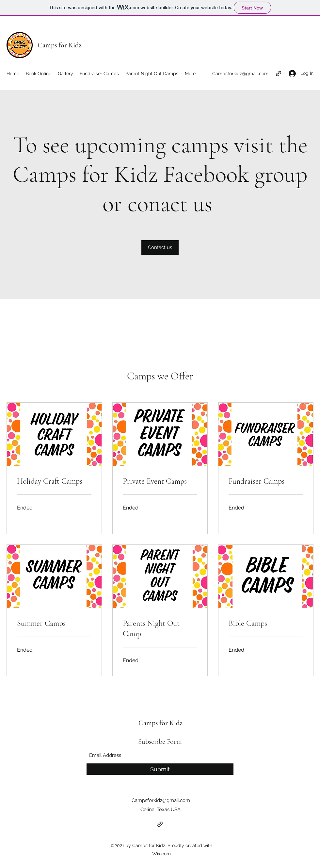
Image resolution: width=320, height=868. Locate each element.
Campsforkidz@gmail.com (240, 74)
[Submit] (160, 769)
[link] (54, 481)
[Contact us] (160, 248)
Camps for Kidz (60, 45)
